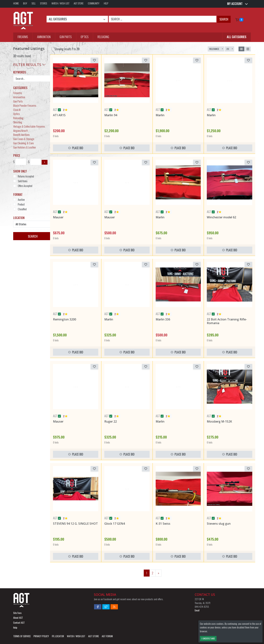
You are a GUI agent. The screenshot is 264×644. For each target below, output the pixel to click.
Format (18, 195)
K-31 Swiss (163, 524)
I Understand (208, 638)
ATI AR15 (59, 115)
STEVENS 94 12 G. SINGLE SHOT (75, 524)
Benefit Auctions (21, 135)
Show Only (20, 171)
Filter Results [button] (30, 65)
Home (16, 3)
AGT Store (79, 3)
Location (19, 218)
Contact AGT (19, 623)
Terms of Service (22, 636)
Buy (25, 3)
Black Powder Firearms (25, 105)
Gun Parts (66, 37)
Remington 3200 (65, 319)
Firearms (23, 37)
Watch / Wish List (60, 3)
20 (228, 49)
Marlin (160, 115)
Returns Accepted (26, 176)
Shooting (18, 122)
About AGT (18, 618)
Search (224, 19)
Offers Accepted (25, 186)
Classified (22, 209)
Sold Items (23, 181)
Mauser (58, 217)
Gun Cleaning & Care (23, 143)
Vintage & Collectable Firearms (29, 126)
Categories (20, 88)
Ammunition (44, 37)
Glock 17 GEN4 (115, 524)
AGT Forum (107, 636)
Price (17, 155)
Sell (34, 3)
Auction (21, 200)
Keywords (20, 72)
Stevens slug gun (219, 524)
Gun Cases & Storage (24, 139)
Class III (17, 110)
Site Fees (17, 613)
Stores (44, 3)
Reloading (103, 37)
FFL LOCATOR (58, 636)
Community (94, 3)
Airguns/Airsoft (21, 131)
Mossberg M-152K (219, 421)
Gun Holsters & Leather (25, 147)
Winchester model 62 (221, 217)
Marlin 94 (111, 115)
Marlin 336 (163, 319)
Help (106, 3)
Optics (85, 37)
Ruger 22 (111, 421)
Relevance (214, 49)
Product (21, 204)
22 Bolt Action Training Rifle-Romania (227, 321)
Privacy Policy (41, 636)
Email (197, 610)
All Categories (237, 37)
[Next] (158, 573)
